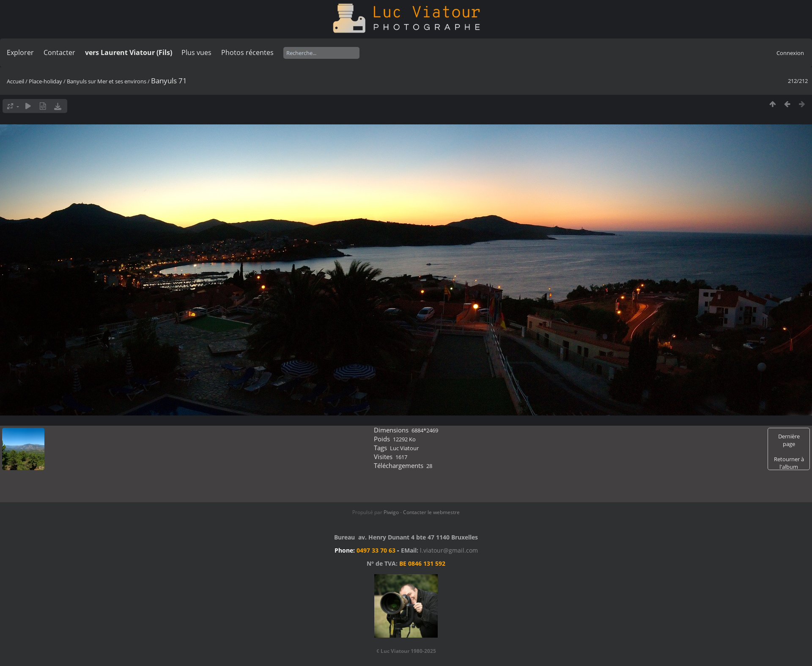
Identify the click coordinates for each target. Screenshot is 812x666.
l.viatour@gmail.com (449, 550)
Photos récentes (247, 52)
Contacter (59, 52)
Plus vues (196, 52)
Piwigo (391, 512)
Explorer (20, 52)
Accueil (15, 81)
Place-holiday (45, 81)
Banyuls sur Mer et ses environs (107, 81)
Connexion (790, 53)
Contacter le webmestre (431, 512)
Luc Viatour (404, 448)
